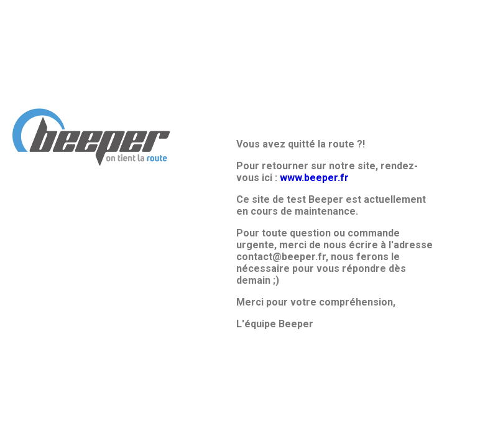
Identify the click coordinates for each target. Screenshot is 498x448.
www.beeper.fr (314, 178)
